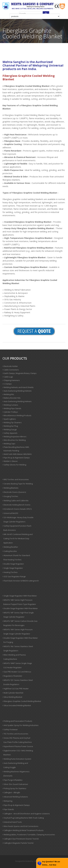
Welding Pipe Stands (12, 408)
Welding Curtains (10, 405)
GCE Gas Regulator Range (14, 576)
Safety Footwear (10, 729)
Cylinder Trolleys (10, 412)
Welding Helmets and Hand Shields (18, 387)
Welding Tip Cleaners (12, 422)
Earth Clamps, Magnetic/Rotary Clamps (20, 373)
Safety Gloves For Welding (14, 465)
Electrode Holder (10, 366)
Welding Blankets (10, 488)
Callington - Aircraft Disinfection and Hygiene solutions (26, 814)
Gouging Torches (10, 496)
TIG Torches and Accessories (15, 734)
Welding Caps (9, 444)
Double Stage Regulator (13, 564)
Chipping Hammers (11, 380)
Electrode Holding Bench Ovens (16, 505)
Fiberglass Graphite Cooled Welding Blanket (22, 701)
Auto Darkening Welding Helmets (17, 391)
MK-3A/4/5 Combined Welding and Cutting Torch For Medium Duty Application (18, 538)
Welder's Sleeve (10, 461)
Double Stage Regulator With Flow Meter (20, 608)
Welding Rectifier (10, 547)
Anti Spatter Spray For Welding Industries (21, 725)
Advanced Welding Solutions (15, 797)
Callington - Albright (11, 792)
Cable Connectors (11, 370)
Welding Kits (8, 394)
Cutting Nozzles (10, 551)
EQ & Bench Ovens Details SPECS (17, 509)
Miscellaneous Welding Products (17, 415)
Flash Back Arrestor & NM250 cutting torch (21, 581)
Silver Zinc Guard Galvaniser (15, 784)
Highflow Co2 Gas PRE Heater (16, 689)
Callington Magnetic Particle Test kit (18, 843)
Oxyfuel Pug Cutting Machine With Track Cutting (23, 818)
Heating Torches (10, 572)
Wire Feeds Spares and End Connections (20, 826)
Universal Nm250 (10, 513)
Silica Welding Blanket (12, 697)
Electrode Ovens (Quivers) (14, 492)
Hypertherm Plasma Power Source (18, 746)
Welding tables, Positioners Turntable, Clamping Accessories (29, 835)
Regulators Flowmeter (12, 676)
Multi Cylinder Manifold (13, 693)
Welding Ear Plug (10, 426)
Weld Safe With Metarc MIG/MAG (17, 454)
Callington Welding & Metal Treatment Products (23, 830)
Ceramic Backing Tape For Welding (18, 484)
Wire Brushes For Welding (14, 440)
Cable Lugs (8, 377)
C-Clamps (7, 384)
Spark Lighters (9, 419)
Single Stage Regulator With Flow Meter (20, 596)
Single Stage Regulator (13, 568)
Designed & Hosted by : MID (26, 861)
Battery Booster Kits (12, 398)
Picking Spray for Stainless (14, 788)
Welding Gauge (10, 429)
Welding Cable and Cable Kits (16, 501)
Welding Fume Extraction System (17, 759)
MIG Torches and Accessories (16, 479)
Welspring (7, 801)
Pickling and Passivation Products (17, 721)
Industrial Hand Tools (12, 822)
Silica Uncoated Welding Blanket (17, 705)
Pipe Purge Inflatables (13, 780)
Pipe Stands (8, 809)
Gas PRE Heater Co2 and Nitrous (17, 672)
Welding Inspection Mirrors (14, 437)
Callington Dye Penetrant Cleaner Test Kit (21, 839)
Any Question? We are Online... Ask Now (51, 863)
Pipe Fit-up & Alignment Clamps (16, 458)
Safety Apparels (10, 433)
